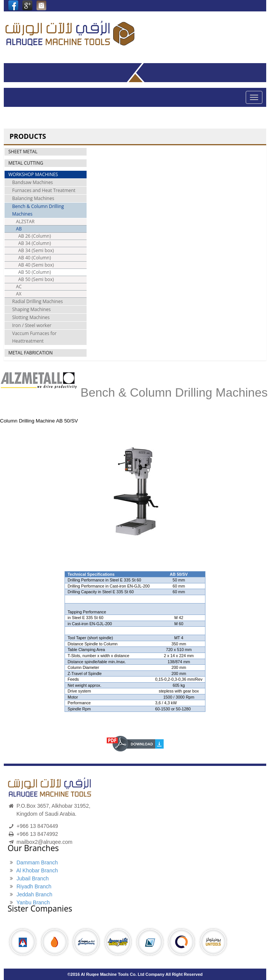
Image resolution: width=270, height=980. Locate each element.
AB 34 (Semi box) (36, 250)
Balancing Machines (33, 198)
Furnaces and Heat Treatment (44, 190)
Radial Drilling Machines (37, 301)
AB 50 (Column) (35, 272)
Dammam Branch (37, 862)
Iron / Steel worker (32, 325)
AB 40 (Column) (35, 258)
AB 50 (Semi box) (36, 279)
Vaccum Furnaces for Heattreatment (34, 337)
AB (19, 229)
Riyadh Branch (34, 886)
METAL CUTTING (26, 163)
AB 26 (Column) (35, 236)
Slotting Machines (31, 317)
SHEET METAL (23, 152)
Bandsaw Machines (32, 182)
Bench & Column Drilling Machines (38, 210)
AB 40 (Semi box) (36, 265)
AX (19, 294)
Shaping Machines (31, 309)
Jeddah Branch (34, 894)
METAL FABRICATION (31, 353)
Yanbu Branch (33, 902)
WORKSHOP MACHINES (33, 174)
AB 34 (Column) (35, 243)
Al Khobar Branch (37, 870)
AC (19, 287)
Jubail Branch (32, 878)
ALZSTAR (25, 222)
